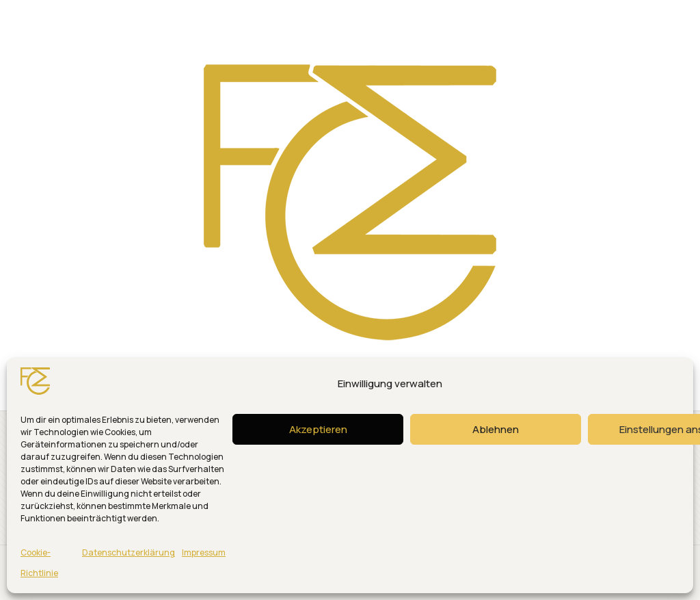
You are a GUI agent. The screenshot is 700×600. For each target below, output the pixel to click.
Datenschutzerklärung (129, 552)
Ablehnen (496, 429)
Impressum (204, 552)
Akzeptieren (318, 429)
